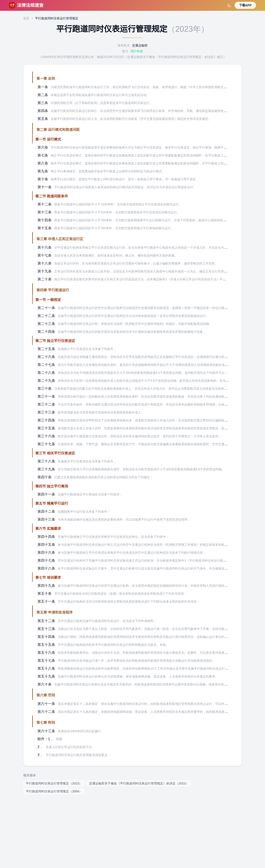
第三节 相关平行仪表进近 (55, 453)
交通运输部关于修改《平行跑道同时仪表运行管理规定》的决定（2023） (139, 783)
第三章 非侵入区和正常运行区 (60, 239)
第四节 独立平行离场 (52, 486)
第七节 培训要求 (48, 578)
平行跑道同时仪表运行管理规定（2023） (54, 783)
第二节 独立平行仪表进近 (55, 341)
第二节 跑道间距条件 (52, 196)
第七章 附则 (46, 723)
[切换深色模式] (229, 5)
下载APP (245, 5)
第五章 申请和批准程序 (54, 612)
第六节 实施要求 (48, 529)
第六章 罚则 (46, 695)
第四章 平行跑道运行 (53, 290)
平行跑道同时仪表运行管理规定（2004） (54, 791)
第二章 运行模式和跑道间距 (58, 130)
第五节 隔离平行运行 (52, 504)
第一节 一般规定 (48, 300)
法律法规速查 (26, 5)
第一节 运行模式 (48, 139)
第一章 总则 (46, 79)
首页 (26, 18)
